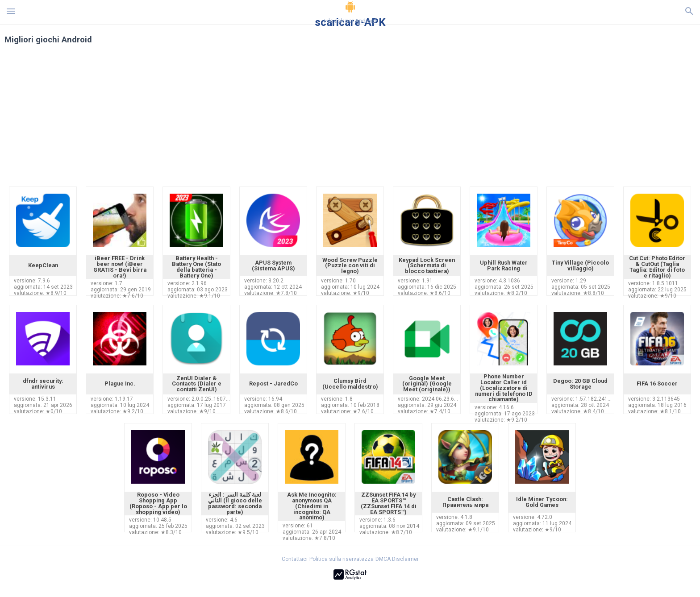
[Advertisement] (404, 120)
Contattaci (295, 559)
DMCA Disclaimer (397, 559)
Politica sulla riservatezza (342, 559)
